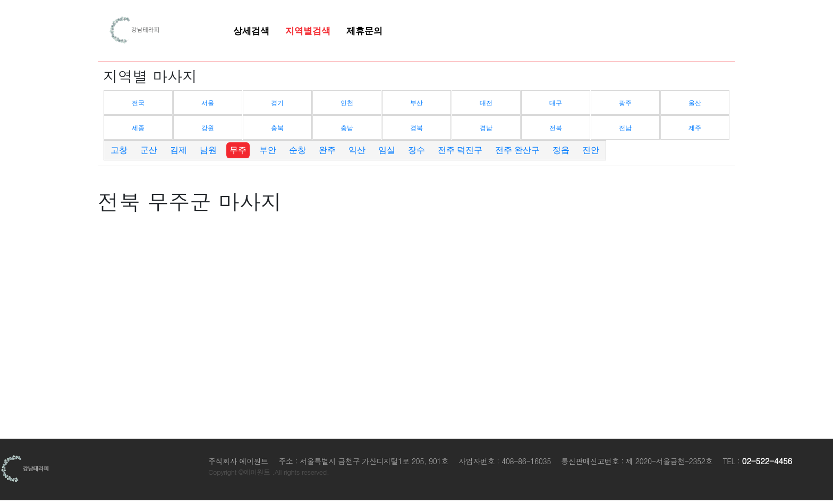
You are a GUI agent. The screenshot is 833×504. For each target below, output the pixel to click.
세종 (138, 128)
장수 (416, 150)
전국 (138, 103)
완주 (327, 150)
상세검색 (251, 31)
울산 (695, 103)
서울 (208, 103)
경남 (486, 128)
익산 (357, 150)
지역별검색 (308, 31)
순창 (297, 150)
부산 (416, 103)
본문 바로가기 (0, 0)
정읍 (561, 150)
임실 (387, 150)
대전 (486, 103)
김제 (178, 150)
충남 (347, 128)
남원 (208, 150)
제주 (695, 128)
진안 (591, 150)
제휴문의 (364, 31)
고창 (119, 150)
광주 (625, 103)
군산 (149, 150)
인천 (347, 103)
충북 (277, 128)
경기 (277, 103)
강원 (208, 128)
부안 (268, 150)
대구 (556, 103)
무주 (238, 150)
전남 (625, 128)
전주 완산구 (517, 150)
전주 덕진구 (460, 150)
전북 (556, 128)
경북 (416, 128)
